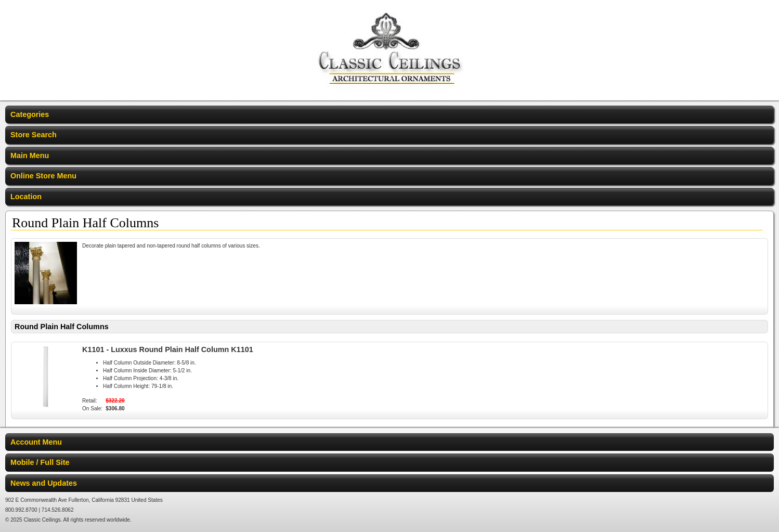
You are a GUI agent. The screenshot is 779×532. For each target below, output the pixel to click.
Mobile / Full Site (40, 462)
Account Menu (36, 442)
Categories (30, 114)
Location (26, 197)
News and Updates (44, 483)
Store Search (34, 135)
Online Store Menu (43, 176)
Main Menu (30, 155)
